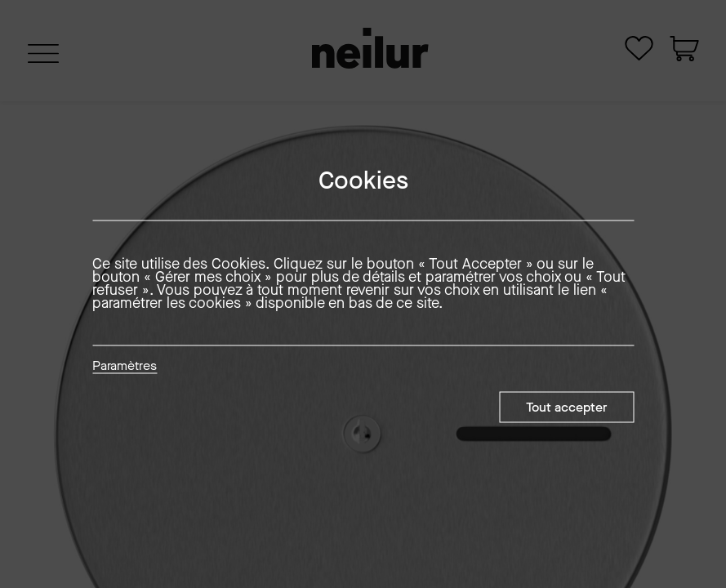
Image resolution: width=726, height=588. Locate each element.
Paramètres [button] (125, 367)
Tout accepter (566, 407)
